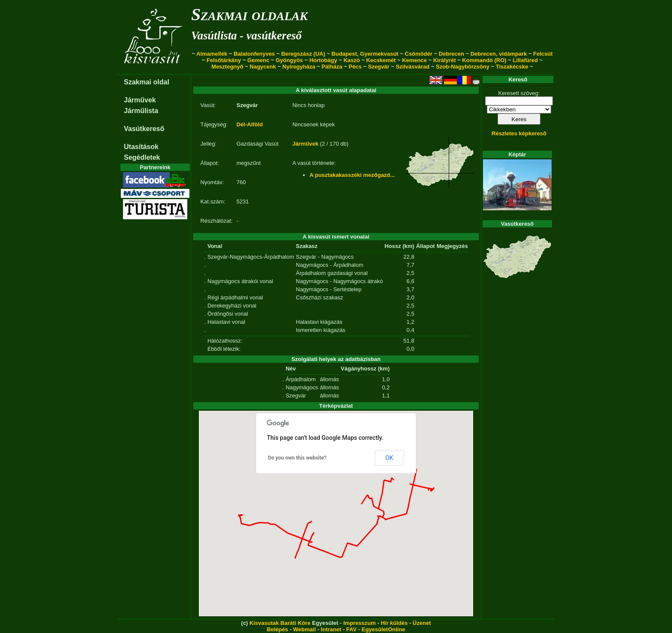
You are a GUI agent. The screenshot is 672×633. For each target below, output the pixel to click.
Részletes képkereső (519, 133)
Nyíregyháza (299, 67)
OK (389, 458)
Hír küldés (394, 623)
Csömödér (419, 54)
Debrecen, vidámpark (499, 54)
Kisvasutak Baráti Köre (280, 623)
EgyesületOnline (384, 629)
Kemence (414, 60)
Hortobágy (323, 60)
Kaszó (351, 60)
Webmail (304, 629)
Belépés (277, 629)
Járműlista (141, 111)
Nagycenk (263, 67)
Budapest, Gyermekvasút (365, 54)
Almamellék (212, 54)
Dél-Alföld (250, 124)
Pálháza (332, 67)
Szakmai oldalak (249, 14)
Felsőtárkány (224, 60)
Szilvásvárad (412, 67)
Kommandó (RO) (484, 60)
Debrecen (451, 54)
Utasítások (141, 147)
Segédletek (142, 157)
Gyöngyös (289, 60)
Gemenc (258, 60)
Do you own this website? (297, 458)
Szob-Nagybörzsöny (463, 67)
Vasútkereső (144, 129)
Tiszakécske (512, 67)
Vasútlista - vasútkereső (246, 36)
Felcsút (543, 54)
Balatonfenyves (254, 54)
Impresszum (360, 623)
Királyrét (445, 60)
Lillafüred (525, 60)
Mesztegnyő (227, 67)
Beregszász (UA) (303, 54)
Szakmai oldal (147, 82)
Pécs (355, 67)
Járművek (140, 100)
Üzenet (422, 623)
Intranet (331, 629)
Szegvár (379, 67)
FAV (351, 629)
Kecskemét (381, 60)
